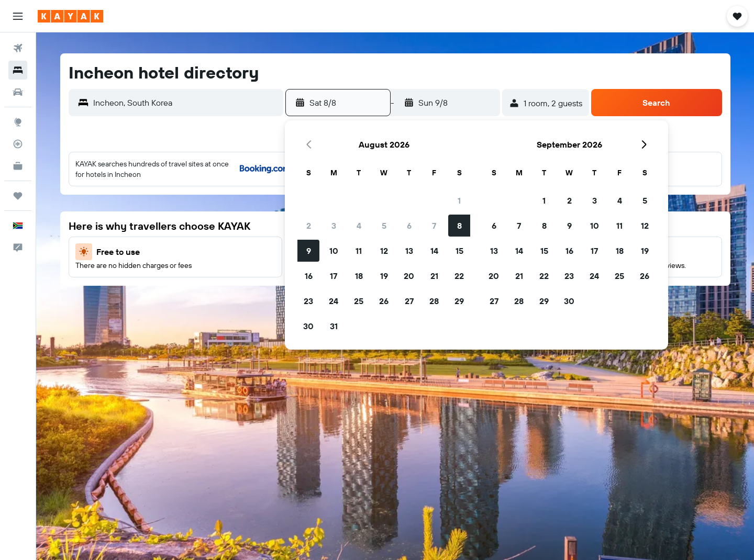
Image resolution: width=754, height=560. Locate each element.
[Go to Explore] (18, 122)
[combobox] (186, 103)
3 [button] (334, 226)
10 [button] (334, 251)
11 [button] (359, 251)
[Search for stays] (18, 70)
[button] (18, 16)
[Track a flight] (18, 144)
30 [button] (308, 326)
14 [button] (434, 251)
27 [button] (409, 301)
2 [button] (309, 226)
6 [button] (409, 226)
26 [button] (384, 301)
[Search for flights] (18, 48)
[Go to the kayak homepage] (70, 16)
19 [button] (384, 276)
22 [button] (459, 276)
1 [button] (459, 200)
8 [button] (459, 226)
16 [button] (309, 276)
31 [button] (334, 326)
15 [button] (459, 251)
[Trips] (18, 196)
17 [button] (334, 276)
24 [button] (334, 301)
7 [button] (434, 226)
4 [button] (359, 226)
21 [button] (434, 276)
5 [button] (384, 226)
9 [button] (309, 251)
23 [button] (308, 301)
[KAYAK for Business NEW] (18, 166)
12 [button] (384, 251)
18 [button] (359, 276)
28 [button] (434, 301)
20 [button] (409, 276)
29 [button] (459, 301)
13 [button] (409, 251)
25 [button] (359, 301)
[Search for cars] (18, 92)
